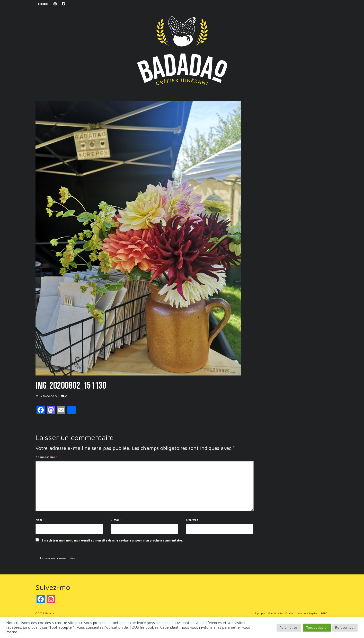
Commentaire (46, 457)
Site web (192, 520)
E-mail (116, 520)
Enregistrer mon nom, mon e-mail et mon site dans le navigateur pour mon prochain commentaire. (112, 540)
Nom (40, 520)
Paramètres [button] (289, 627)
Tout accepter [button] (317, 627)
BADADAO (50, 396)
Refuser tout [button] (345, 627)
